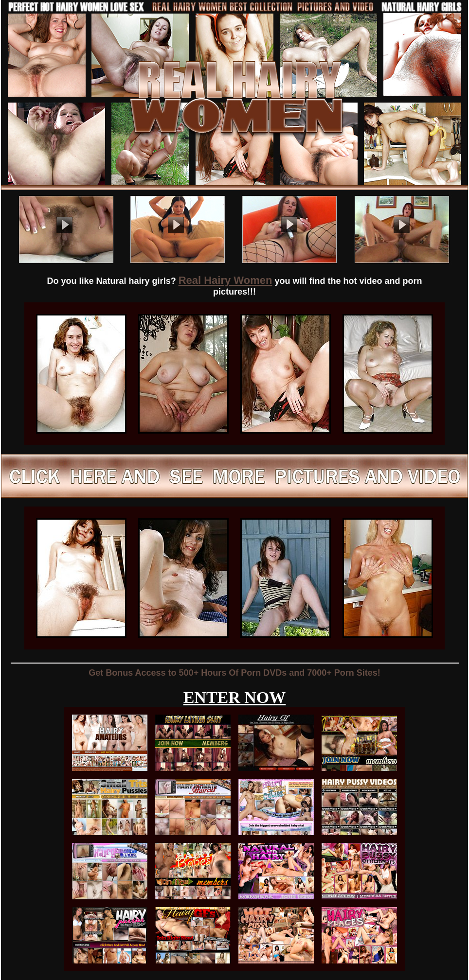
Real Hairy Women (225, 280)
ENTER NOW (235, 697)
